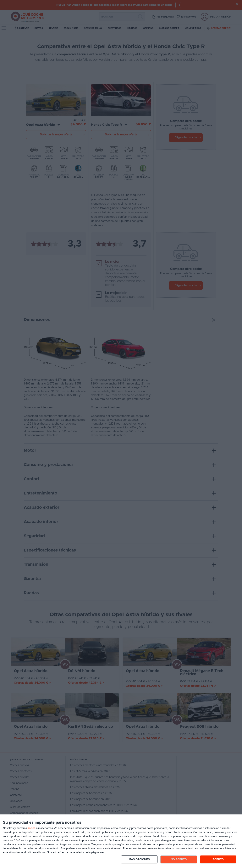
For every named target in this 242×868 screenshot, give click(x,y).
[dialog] (121, 841)
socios (31, 828)
